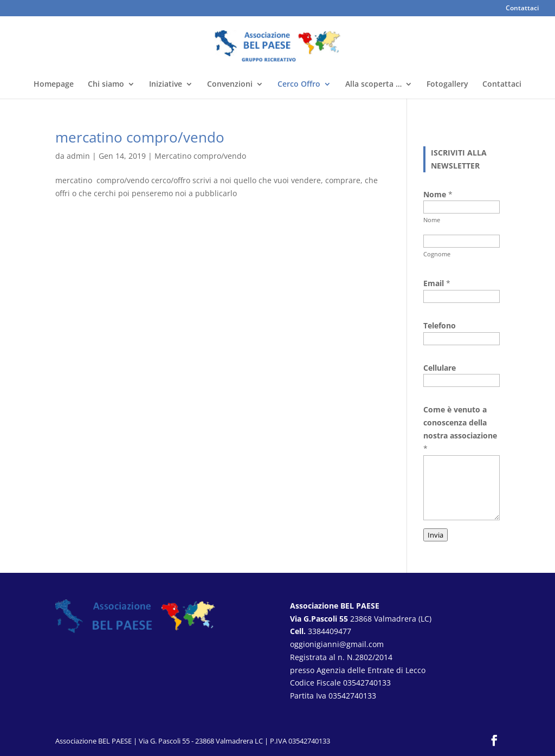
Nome (432, 220)
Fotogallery (447, 85)
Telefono (440, 325)
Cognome (437, 254)
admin (78, 156)
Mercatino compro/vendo (200, 156)
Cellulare (440, 368)
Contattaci (522, 9)
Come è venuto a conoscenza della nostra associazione (460, 429)
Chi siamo (106, 85)
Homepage (54, 85)
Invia (435, 535)
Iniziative (166, 85)
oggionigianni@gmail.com (337, 644)
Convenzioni (230, 85)
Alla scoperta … (373, 85)
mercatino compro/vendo (140, 137)
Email (437, 283)
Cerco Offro (299, 85)
